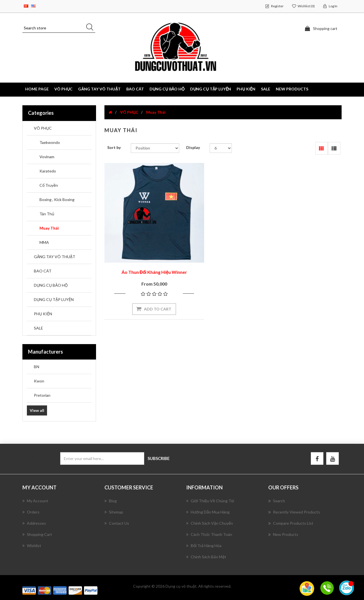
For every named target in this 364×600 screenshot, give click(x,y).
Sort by (114, 147)
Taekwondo (50, 142)
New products (292, 89)
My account (35, 500)
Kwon (39, 381)
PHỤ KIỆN (43, 314)
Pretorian (42, 395)
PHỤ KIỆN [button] (246, 89)
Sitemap (114, 512)
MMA (44, 242)
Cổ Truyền (49, 185)
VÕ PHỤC (43, 128)
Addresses (34, 523)
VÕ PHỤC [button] (63, 89)
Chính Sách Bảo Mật (206, 556)
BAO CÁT (43, 271)
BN (37, 367)
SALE (266, 89)
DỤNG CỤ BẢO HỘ (51, 285)
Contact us (117, 523)
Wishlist (32, 545)
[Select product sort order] (155, 148)
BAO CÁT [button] (135, 89)
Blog (111, 500)
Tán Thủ (47, 214)
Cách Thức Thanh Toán (209, 534)
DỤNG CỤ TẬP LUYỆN (54, 299)
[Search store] (59, 28)
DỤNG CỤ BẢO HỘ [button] (167, 89)
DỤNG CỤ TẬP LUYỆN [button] (211, 89)
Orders (31, 512)
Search (277, 501)
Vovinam (47, 157)
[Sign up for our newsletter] (102, 458)
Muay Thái (49, 228)
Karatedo (48, 171)
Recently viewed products (294, 512)
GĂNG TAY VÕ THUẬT (55, 257)
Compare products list (291, 523)
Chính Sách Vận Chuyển (210, 523)
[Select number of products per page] (221, 148)
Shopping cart (37, 534)
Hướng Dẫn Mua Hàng (208, 512)
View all (37, 410)
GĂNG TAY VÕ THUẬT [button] (99, 89)
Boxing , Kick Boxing (57, 199)
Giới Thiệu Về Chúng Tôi (210, 500)
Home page (37, 89)
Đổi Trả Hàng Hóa (204, 545)
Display (193, 147)
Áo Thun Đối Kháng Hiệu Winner (141, 246)
